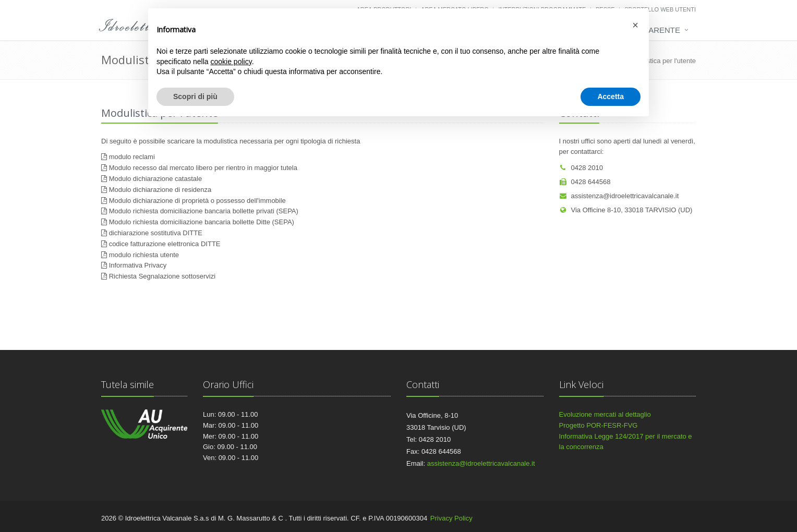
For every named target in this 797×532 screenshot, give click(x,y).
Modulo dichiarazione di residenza (160, 190)
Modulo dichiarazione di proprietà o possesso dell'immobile (197, 201)
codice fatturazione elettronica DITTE (165, 244)
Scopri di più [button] (195, 96)
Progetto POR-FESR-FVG (599, 425)
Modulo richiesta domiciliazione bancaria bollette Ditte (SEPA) (202, 222)
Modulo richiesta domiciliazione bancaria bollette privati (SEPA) (204, 211)
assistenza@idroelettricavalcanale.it (619, 196)
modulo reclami (132, 157)
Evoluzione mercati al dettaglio (605, 414)
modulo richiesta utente (144, 255)
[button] (635, 25)
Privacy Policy (451, 518)
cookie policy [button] (231, 62)
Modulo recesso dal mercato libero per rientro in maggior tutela (203, 168)
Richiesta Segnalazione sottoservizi (162, 276)
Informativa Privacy (138, 265)
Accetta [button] (611, 96)
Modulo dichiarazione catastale (156, 179)
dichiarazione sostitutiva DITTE (156, 233)
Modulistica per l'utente (661, 61)
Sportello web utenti (660, 9)
